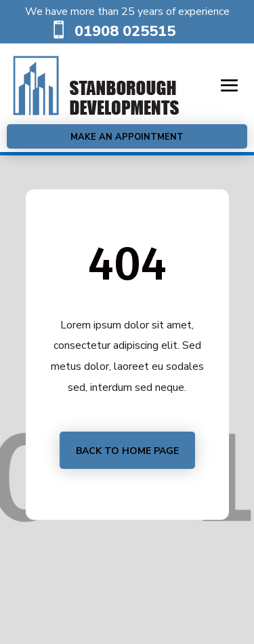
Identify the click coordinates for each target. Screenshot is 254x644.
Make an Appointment (127, 137)
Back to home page (127, 451)
